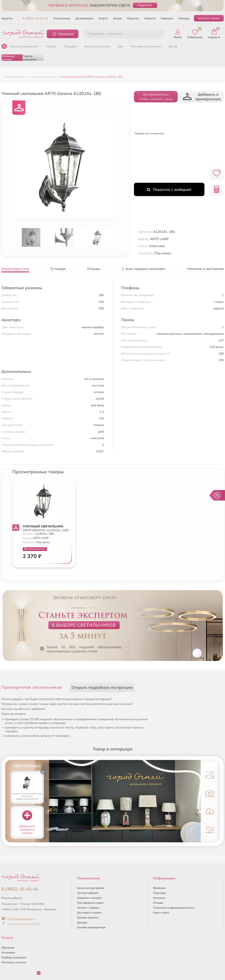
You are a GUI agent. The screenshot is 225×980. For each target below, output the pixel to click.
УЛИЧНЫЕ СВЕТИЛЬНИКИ (146, 46)
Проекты (133, 18)
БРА (121, 46)
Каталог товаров (88, 908)
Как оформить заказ (90, 903)
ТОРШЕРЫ (70, 46)
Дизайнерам (84, 18)
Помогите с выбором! (169, 189)
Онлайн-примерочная (91, 927)
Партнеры (160, 893)
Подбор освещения (30, 58)
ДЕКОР (173, 46)
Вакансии (159, 888)
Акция (117, 18)
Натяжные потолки (8, 58)
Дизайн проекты (88, 917)
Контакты (159, 898)
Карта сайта (161, 913)
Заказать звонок (209, 18)
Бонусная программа (91, 888)
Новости (150, 18)
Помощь (184, 18)
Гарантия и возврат (90, 898)
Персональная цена (35, 549)
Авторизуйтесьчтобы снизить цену (156, 97)
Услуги (103, 18)
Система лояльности (24, 46)
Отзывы (158, 903)
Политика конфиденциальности (174, 908)
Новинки (167, 18)
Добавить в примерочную (202, 97)
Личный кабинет (88, 893)
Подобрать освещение (105, 34)
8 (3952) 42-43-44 (35, 18)
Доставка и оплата (89, 913)
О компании (62, 18)
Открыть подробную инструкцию (102, 687)
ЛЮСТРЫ (51, 46)
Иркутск (7, 18)
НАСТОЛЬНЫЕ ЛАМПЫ (97, 46)
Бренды (82, 922)
